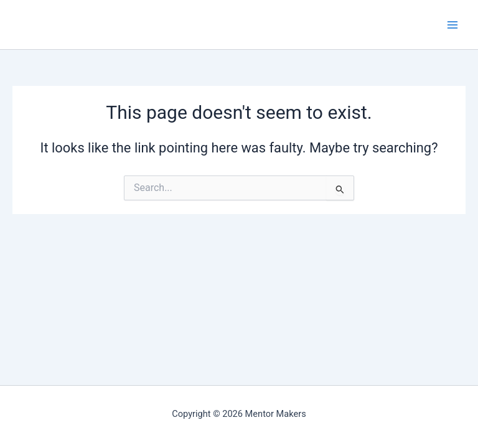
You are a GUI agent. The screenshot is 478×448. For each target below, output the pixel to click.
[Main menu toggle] (452, 25)
